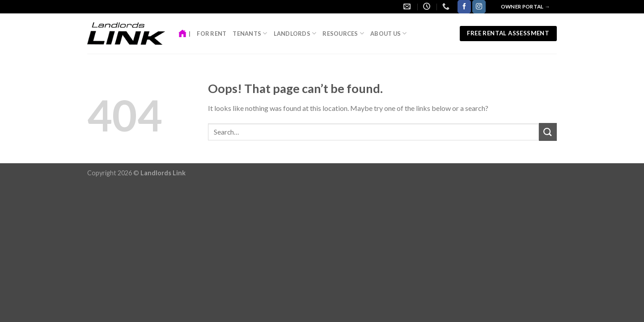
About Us (389, 33)
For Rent (212, 34)
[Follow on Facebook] (464, 7)
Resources (343, 33)
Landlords (295, 33)
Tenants (250, 33)
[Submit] (548, 132)
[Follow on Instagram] (479, 7)
